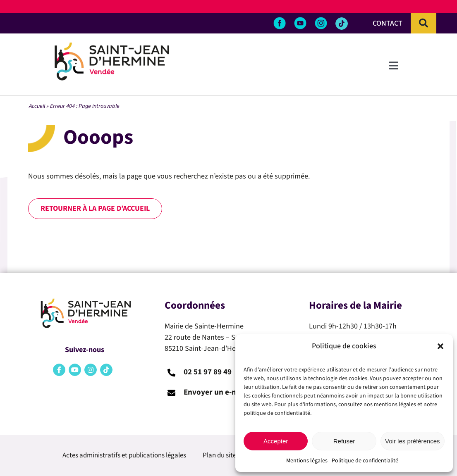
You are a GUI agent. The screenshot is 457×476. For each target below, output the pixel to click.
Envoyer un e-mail (215, 392)
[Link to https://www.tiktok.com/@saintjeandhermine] (342, 24)
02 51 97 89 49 (208, 372)
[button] (440, 346)
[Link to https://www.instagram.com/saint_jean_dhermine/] (91, 370)
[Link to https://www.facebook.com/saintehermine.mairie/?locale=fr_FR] (59, 370)
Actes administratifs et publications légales (124, 455)
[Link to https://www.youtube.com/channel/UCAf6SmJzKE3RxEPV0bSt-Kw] (75, 370)
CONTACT (388, 23)
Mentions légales (307, 461)
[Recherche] (424, 23)
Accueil (37, 106)
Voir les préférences (413, 441)
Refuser (344, 441)
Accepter (276, 441)
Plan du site (219, 455)
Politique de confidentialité (365, 461)
